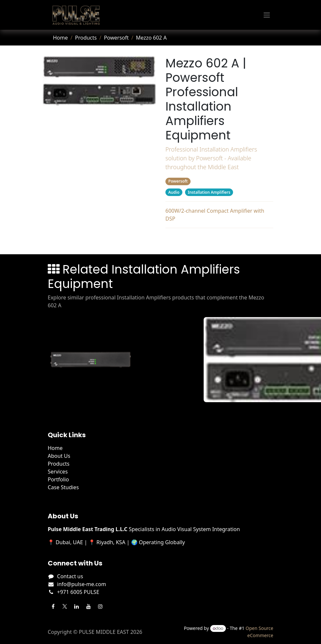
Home (60, 38)
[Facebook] (53, 606)
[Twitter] (65, 606)
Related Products (219, 240)
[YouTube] (89, 606)
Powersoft (116, 38)
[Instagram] (100, 606)
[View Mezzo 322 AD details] (94, 360)
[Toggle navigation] (267, 15)
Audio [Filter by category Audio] (174, 192)
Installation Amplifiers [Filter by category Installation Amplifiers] (209, 192)
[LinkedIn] (76, 606)
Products (86, 38)
